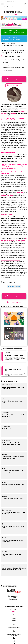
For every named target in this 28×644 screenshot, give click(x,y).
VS (8, 1)
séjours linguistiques (16, 39)
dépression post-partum (7, 196)
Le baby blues (20, 192)
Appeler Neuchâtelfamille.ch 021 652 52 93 (14, 634)
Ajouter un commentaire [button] (14, 286)
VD (2, 1)
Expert (2, 7)
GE (4, 1)
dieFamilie (12, 1)
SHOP (16, 1)
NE (6, 1)
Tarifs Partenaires (11, 7)
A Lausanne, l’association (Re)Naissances (10, 260)
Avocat (5, 7)
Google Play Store (13, 169)
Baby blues (13, 113)
